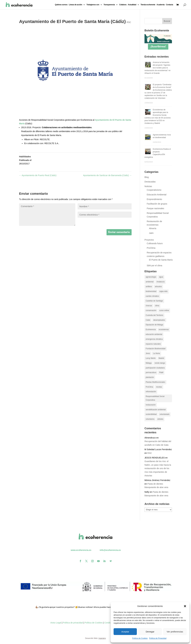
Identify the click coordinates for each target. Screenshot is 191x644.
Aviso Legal (56, 623)
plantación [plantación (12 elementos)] (150, 377)
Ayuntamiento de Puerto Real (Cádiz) (38, 175)
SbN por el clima (154, 266)
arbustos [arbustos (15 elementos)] (158, 287)
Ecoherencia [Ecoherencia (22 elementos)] (151, 330)
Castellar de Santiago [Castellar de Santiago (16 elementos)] (154, 301)
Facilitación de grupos (157, 204)
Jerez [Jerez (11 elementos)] (148, 353)
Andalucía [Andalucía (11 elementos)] (160, 282)
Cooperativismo (154, 190)
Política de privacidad (73, 623)
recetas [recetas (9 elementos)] (159, 387)
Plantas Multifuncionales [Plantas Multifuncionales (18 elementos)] (155, 382)
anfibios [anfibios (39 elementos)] (149, 287)
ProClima (151, 248)
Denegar (150, 632)
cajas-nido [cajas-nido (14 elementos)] (163, 291)
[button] (185, 606)
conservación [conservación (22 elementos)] (151, 310)
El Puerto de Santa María (161, 260)
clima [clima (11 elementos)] (157, 306)
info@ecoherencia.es (110, 550)
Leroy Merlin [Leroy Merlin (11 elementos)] (151, 358)
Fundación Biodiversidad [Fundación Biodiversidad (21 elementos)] (156, 349)
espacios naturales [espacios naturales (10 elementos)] (153, 344)
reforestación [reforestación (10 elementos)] (151, 392)
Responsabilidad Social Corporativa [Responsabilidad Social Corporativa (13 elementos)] (155, 398)
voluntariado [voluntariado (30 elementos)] (165, 414)
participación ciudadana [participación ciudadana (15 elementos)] (155, 368)
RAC (150, 453)
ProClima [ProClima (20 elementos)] (149, 387)
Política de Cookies (140, 638)
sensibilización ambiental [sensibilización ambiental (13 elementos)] (156, 410)
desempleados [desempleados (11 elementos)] (159, 320)
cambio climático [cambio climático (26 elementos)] (152, 296)
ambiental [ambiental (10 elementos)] (150, 282)
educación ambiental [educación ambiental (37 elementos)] (154, 334)
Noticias (148, 186)
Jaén (151, 233)
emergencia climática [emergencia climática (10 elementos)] (154, 339)
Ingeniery (102, 638)
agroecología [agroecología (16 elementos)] (151, 277)
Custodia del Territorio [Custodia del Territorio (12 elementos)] (154, 315)
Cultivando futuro (155, 243)
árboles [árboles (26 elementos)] (160, 419)
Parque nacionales (155, 208)
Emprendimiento (154, 199)
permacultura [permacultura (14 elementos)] (151, 372)
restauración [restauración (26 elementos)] (151, 405)
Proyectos (149, 240)
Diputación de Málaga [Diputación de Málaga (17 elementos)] (154, 325)
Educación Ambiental (157, 195)
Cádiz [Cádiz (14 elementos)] (148, 320)
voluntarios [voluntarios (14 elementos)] (150, 419)
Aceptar (125, 632)
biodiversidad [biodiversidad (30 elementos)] (151, 291)
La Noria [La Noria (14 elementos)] (156, 353)
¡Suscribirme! (158, 47)
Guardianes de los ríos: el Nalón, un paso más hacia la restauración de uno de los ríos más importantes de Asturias (158, 468)
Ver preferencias (175, 632)
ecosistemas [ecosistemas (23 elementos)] (164, 330)
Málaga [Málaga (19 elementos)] (149, 363)
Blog (147, 177)
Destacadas (150, 182)
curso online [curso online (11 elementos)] (164, 310)
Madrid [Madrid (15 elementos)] (161, 358)
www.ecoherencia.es (81, 550)
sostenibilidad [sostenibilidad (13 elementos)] (151, 414)
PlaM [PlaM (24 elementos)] (161, 372)
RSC (129, 22)
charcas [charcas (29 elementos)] (149, 306)
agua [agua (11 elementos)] (161, 277)
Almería (153, 228)
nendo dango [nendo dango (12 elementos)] (160, 363)
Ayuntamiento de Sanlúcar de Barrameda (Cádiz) (107, 175)
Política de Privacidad (158, 638)
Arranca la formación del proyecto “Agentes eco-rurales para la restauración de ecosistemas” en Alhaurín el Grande (157, 68)
